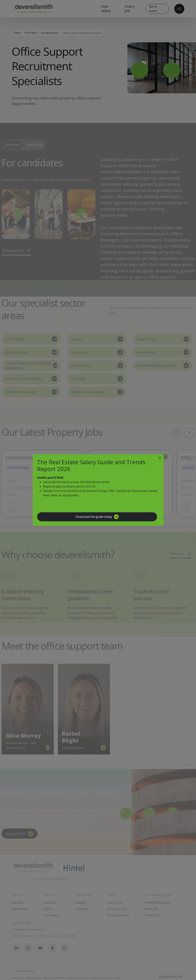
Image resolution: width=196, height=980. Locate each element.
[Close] (160, 458)
